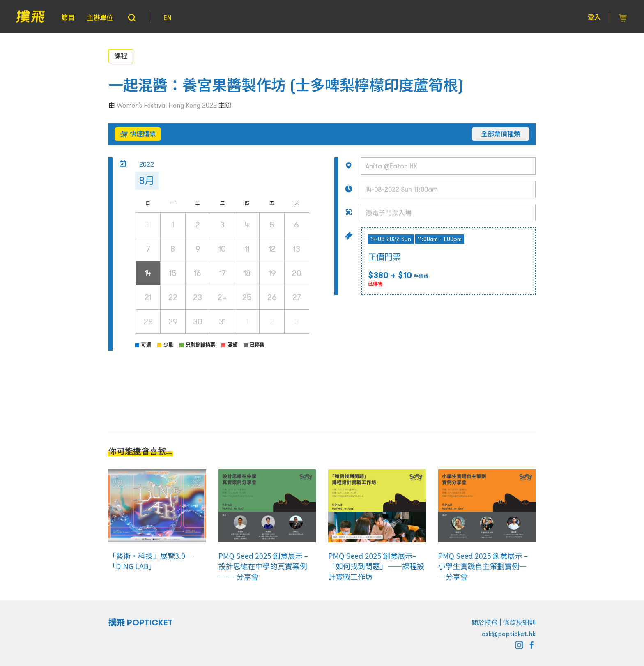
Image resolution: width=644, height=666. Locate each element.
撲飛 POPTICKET (141, 622)
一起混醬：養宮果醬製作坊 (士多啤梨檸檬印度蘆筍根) (286, 86)
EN (167, 18)
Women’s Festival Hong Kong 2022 (167, 105)
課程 (121, 56)
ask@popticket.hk (509, 634)
